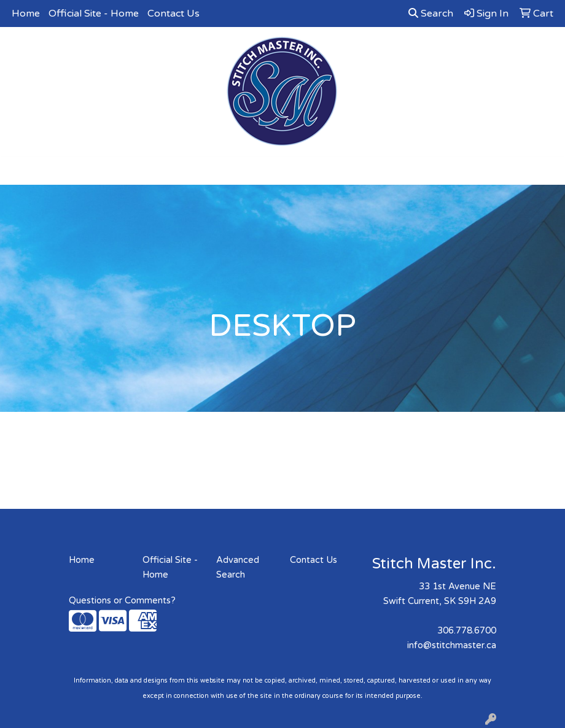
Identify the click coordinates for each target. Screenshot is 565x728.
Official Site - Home (94, 14)
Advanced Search (238, 567)
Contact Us (173, 14)
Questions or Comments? (122, 601)
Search (431, 14)
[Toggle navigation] (19, 171)
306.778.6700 (467, 631)
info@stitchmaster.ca (452, 645)
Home (26, 14)
